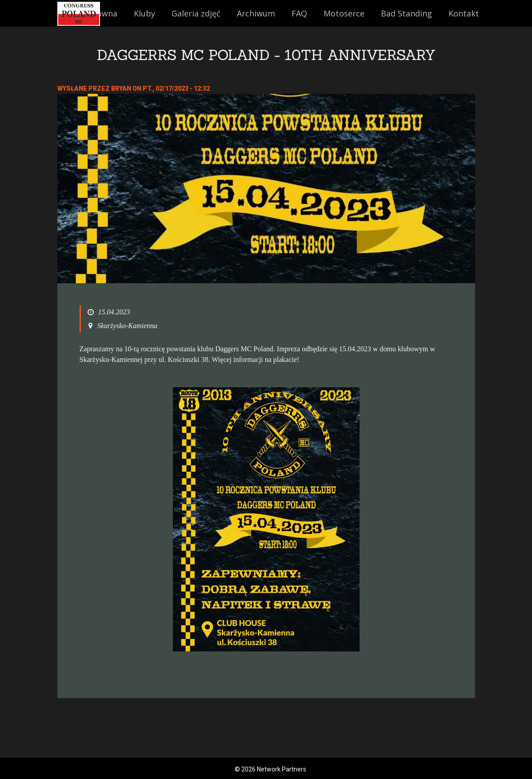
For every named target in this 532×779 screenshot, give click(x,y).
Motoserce (344, 13)
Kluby (144, 13)
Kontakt (464, 13)
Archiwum (256, 13)
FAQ (299, 13)
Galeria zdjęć (196, 13)
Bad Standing (406, 13)
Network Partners (282, 769)
